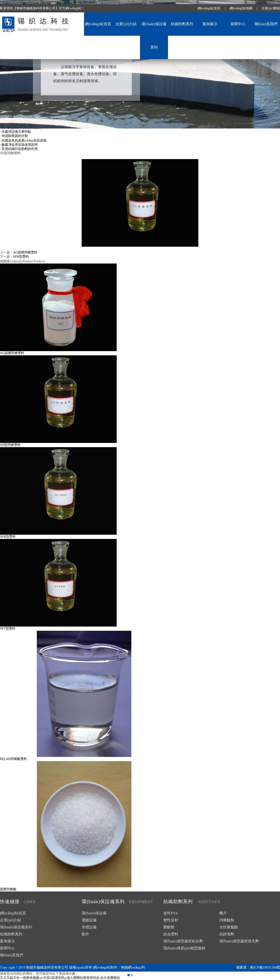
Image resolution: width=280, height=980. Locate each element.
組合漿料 (171, 934)
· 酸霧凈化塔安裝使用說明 (19, 145)
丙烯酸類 (227, 920)
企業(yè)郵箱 (271, 8)
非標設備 (89, 927)
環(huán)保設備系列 (154, 36)
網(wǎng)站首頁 (209, 8)
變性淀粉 (171, 920)
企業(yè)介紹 (126, 24)
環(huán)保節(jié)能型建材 (184, 948)
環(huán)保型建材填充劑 (239, 941)
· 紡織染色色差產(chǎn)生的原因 (23, 141)
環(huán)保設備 (94, 913)
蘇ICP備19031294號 (265, 967)
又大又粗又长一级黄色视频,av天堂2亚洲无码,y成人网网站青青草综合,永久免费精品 (60, 978)
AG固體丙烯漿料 (25, 252)
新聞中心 (238, 24)
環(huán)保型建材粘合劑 (183, 941)
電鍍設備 (89, 920)
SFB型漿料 (21, 257)
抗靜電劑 (227, 934)
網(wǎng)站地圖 (241, 8)
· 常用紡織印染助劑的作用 (19, 149)
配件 (85, 934)
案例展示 (210, 24)
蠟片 (223, 913)
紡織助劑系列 (182, 24)
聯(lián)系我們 (266, 24)
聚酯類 (169, 927)
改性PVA (171, 913)
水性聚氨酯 (229, 927)
